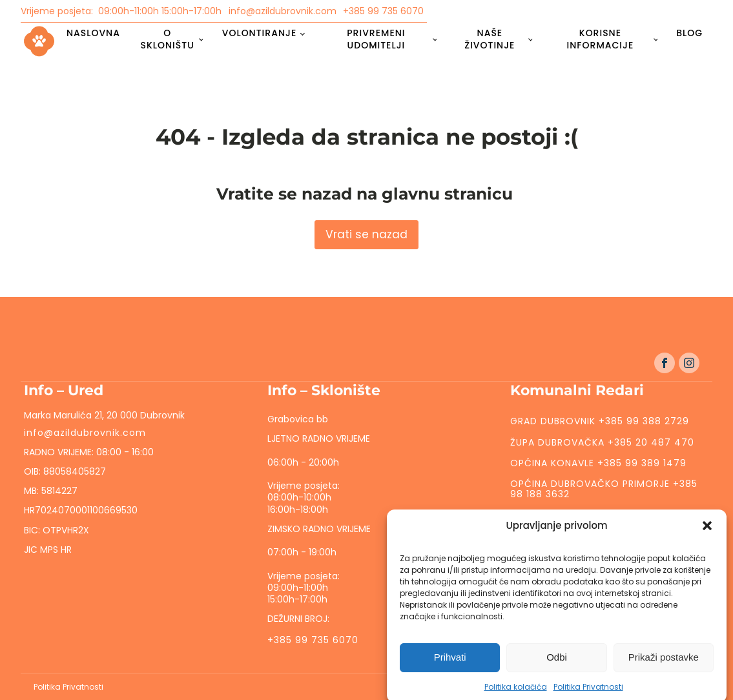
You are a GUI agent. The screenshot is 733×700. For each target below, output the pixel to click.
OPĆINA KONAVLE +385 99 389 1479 (598, 463)
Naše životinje (490, 39)
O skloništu (168, 39)
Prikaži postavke (664, 666)
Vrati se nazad (366, 234)
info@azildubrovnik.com (283, 11)
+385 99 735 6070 (383, 11)
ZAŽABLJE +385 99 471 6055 (579, 515)
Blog (689, 33)
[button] (707, 535)
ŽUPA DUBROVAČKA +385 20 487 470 (602, 442)
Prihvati (450, 666)
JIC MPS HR (49, 550)
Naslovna (93, 33)
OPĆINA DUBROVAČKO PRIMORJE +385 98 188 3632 (604, 489)
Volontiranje (260, 33)
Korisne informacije (601, 39)
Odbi (557, 666)
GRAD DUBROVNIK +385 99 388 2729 (600, 421)
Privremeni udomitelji (376, 39)
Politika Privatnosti (68, 687)
